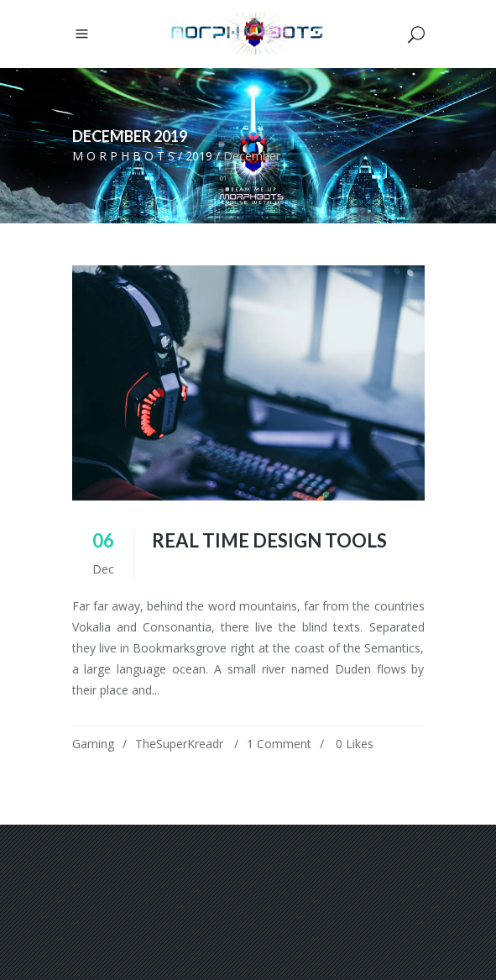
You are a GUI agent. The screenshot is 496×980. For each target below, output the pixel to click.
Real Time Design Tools (269, 540)
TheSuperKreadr (179, 744)
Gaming (93, 744)
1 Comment (279, 744)
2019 (199, 156)
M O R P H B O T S (123, 156)
